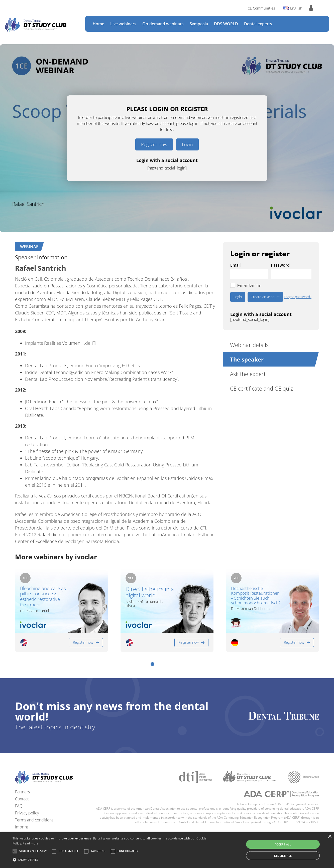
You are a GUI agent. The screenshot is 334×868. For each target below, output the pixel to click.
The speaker (247, 359)
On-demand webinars (163, 24)
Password (280, 265)
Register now (154, 144)
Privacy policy (27, 813)
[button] (152, 664)
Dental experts (258, 24)
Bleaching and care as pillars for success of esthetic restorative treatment (43, 597)
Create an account (265, 297)
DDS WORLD (226, 24)
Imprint (22, 827)
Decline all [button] (283, 856)
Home (98, 24)
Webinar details (249, 345)
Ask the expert (248, 374)
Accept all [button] (283, 844)
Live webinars (123, 24)
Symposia (199, 24)
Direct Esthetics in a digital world (150, 592)
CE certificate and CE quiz (261, 388)
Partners (22, 792)
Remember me (249, 285)
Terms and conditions (34, 820)
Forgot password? (298, 297)
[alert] (167, 850)
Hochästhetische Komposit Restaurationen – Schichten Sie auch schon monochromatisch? (256, 596)
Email (235, 265)
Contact (22, 799)
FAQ (19, 806)
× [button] (330, 837)
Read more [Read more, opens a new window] (31, 843)
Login (187, 144)
